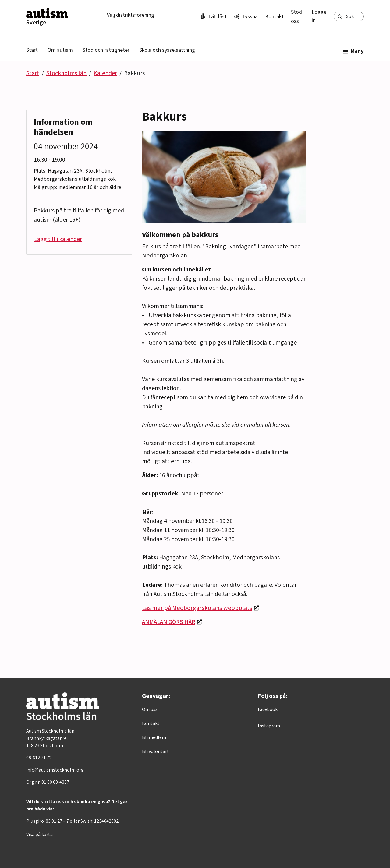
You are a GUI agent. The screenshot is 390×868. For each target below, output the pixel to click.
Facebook (268, 709)
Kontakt (274, 17)
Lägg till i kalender (58, 239)
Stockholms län (66, 73)
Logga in (319, 16)
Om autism (60, 50)
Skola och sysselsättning (167, 50)
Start (32, 50)
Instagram (269, 726)
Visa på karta (39, 835)
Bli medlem (154, 737)
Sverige (36, 23)
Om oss (150, 709)
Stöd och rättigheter (106, 50)
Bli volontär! (155, 751)
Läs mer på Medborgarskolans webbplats (197, 608)
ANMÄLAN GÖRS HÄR (169, 622)
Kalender (105, 73)
